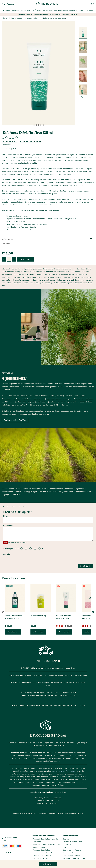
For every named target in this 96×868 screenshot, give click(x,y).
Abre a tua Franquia (71, 853)
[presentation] (29, 560)
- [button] (4, 259)
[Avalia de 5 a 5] (39, 549)
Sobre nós (67, 839)
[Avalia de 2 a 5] (26, 549)
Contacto (67, 844)
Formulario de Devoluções (74, 858)
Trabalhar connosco (71, 856)
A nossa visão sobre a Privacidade (47, 853)
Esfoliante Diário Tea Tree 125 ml (54, 18)
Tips (74, 10)
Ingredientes (66, 10)
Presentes (56, 10)
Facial (13, 10)
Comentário (8, 526)
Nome (6, 516)
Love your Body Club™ (85, 10)
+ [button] (14, 259)
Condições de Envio (41, 858)
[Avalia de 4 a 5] (35, 549)
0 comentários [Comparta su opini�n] (10, 141)
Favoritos (6, 10)
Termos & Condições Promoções (46, 844)
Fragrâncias (35, 10)
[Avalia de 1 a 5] (22, 549)
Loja (64, 847)
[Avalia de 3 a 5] (30, 549)
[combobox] (16, 4)
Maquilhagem (46, 10)
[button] (94, 612)
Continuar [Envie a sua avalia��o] (85, 566)
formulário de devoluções (64, 771)
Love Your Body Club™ (72, 842)
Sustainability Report (72, 850)
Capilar (27, 10)
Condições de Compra (42, 856)
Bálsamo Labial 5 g (38, 616)
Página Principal (8, 18)
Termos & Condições (41, 850)
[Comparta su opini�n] (10, 137)
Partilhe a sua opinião (31, 141)
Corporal (19, 10)
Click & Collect (39, 847)
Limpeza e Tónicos (32, 18)
